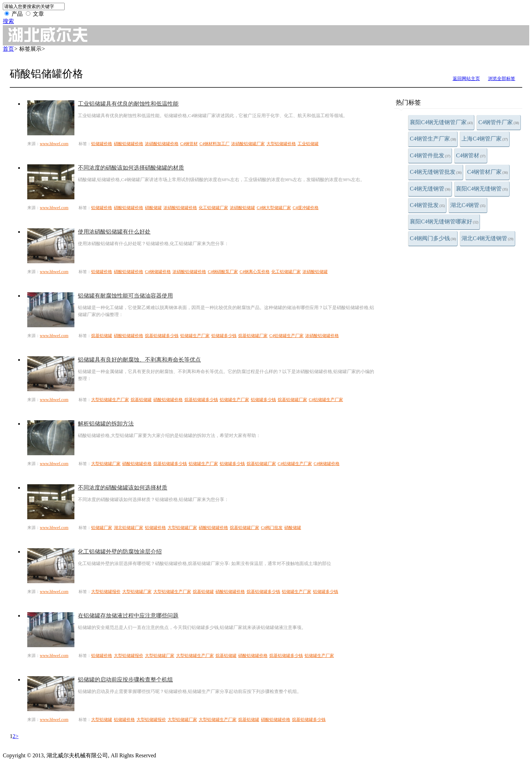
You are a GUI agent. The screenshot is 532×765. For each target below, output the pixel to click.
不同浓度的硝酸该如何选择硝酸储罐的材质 (131, 168)
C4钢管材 (471, 155)
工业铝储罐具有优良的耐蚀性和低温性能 (128, 104)
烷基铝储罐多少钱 (162, 336)
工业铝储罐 (308, 144)
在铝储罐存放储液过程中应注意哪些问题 (128, 616)
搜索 (8, 21)
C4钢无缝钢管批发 (436, 172)
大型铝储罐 (102, 720)
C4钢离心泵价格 (255, 272)
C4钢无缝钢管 (430, 189)
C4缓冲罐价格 (306, 208)
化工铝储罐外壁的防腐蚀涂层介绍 (120, 552)
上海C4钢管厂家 (484, 139)
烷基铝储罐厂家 (253, 336)
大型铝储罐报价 (106, 592)
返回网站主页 (466, 78)
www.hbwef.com (54, 144)
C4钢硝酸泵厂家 (223, 272)
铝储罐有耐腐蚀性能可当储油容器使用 (125, 296)
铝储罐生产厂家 (195, 336)
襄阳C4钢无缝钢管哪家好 (444, 221)
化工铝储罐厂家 (213, 208)
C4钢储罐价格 (158, 272)
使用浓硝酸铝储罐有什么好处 (114, 232)
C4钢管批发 (427, 205)
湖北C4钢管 (468, 205)
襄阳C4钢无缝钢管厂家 (441, 122)
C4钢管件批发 (430, 155)
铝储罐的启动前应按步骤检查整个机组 (125, 680)
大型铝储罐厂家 (106, 464)
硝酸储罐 (153, 208)
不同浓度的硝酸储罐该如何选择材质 (123, 488)
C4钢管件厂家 (498, 122)
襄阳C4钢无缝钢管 (482, 189)
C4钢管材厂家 (487, 172)
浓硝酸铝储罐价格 (162, 144)
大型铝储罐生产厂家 (110, 400)
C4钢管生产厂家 (433, 139)
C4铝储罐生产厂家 (286, 336)
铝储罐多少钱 (224, 336)
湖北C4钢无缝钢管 (487, 238)
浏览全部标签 (502, 78)
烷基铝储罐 (102, 336)
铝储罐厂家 (102, 528)
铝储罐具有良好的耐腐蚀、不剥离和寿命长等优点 (139, 360)
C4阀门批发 (272, 528)
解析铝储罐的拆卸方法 (106, 424)
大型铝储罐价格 (281, 144)
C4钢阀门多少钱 (433, 238)
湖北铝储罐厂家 (129, 528)
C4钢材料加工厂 (214, 144)
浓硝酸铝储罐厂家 (248, 144)
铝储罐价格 (102, 144)
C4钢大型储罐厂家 (274, 208)
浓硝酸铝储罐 (242, 208)
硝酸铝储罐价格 (129, 144)
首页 (8, 49)
